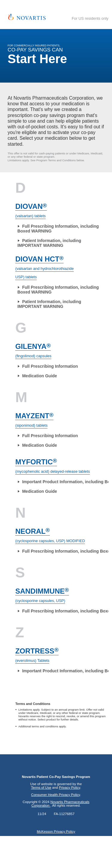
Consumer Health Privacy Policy (56, 795)
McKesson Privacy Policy (56, 831)
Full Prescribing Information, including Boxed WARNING (58, 229)
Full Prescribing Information (50, 366)
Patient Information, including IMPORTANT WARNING (49, 243)
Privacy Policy (69, 788)
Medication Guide (40, 376)
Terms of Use (41, 788)
